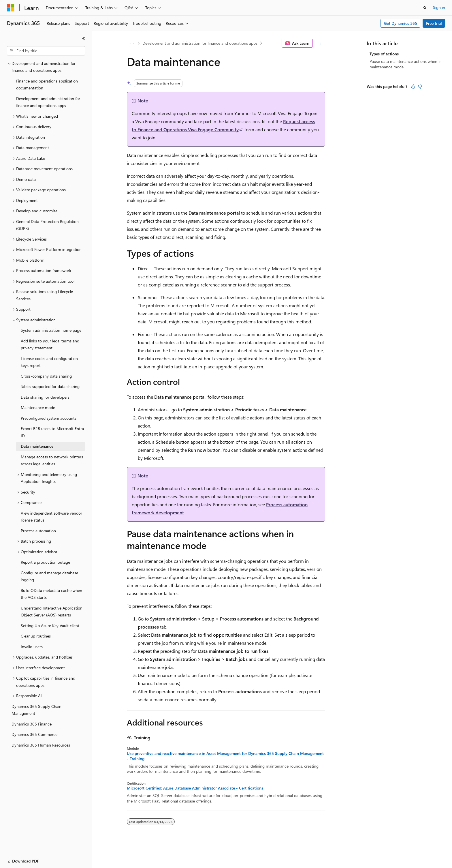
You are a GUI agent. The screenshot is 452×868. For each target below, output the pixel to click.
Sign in (439, 7)
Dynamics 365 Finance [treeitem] (32, 724)
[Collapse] (84, 39)
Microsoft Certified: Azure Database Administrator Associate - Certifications (195, 788)
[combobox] (46, 51)
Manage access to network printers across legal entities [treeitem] (52, 460)
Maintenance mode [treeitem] (38, 407)
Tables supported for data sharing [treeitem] (50, 386)
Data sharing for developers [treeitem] (45, 397)
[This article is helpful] (413, 87)
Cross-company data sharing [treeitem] (46, 376)
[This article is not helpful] (420, 87)
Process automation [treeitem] (38, 531)
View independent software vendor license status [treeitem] (51, 517)
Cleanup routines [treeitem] (36, 636)
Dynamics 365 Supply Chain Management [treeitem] (36, 710)
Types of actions (384, 54)
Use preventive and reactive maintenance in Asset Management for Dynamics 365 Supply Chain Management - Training (225, 756)
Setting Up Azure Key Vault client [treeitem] (50, 626)
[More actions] (320, 43)
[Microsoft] (11, 8)
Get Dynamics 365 (401, 23)
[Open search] (425, 8)
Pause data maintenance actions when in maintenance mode (406, 64)
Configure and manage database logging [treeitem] (49, 576)
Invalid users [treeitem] (32, 647)
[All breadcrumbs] (132, 43)
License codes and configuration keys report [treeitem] (49, 362)
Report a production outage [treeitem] (45, 562)
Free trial (434, 23)
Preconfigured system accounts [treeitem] (49, 418)
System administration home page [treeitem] (51, 330)
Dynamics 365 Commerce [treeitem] (34, 734)
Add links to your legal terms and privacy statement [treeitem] (50, 344)
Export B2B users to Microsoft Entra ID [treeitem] (52, 432)
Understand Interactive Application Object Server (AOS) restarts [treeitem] (52, 612)
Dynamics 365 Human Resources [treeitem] (41, 745)
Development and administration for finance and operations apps (200, 43)
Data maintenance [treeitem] (37, 446)
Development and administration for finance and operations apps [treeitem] (48, 102)
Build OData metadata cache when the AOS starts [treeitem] (51, 594)
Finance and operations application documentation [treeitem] (47, 85)
